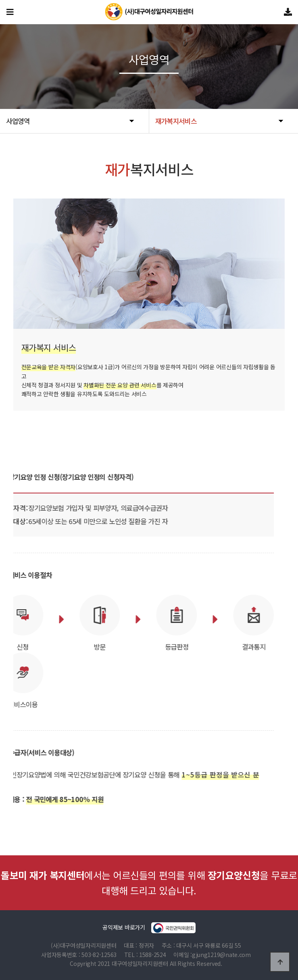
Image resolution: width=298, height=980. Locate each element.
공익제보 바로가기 (149, 928)
